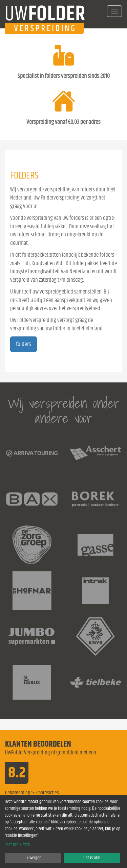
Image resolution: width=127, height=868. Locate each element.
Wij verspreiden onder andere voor (63, 411)
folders (24, 344)
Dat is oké (92, 858)
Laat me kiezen (17, 845)
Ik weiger (33, 858)
